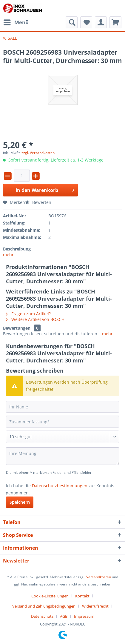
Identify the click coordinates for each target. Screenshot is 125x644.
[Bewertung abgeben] (62, 437)
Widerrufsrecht (95, 606)
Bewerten (38, 202)
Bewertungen (17, 328)
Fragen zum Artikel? (28, 314)
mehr (8, 255)
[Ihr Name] (62, 407)
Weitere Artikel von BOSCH (35, 319)
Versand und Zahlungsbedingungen (44, 606)
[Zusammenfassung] (62, 422)
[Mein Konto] (101, 22)
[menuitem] (16, 22)
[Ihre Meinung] (62, 456)
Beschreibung (17, 249)
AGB (64, 616)
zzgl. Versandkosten (38, 153)
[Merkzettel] (86, 22)
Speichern (20, 502)
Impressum (84, 616)
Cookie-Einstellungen (50, 596)
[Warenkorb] (115, 22)
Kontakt (82, 596)
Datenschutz (42, 616)
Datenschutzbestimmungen (60, 486)
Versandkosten (99, 577)
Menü (16, 22)
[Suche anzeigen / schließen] (72, 22)
